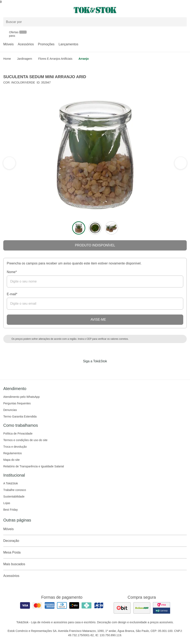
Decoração (95, 541)
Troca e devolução (15, 447)
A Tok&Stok (11, 483)
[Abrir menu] (32, 10)
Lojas (7, 503)
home (7, 59)
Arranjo (84, 59)
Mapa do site (11, 460)
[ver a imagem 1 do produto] (79, 228)
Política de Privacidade (18, 434)
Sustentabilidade (14, 496)
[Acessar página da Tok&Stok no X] (112, 370)
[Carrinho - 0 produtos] (184, 10)
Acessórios (26, 44)
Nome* (12, 272)
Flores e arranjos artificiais (55, 59)
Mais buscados (95, 564)
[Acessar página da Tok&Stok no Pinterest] (101, 370)
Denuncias (10, 410)
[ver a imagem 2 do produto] (95, 228)
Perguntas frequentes (17, 403)
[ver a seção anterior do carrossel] (181, 163)
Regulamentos (13, 453)
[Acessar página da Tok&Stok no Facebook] (78, 370)
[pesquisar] (182, 22)
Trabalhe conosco (15, 490)
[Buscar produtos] (95, 22)
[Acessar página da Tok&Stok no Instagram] (89, 370)
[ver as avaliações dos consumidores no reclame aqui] (142, 608)
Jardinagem (24, 59)
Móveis (9, 44)
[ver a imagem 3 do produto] (111, 228)
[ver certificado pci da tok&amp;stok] (162, 608)
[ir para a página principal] (95, 10)
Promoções (46, 44)
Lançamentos (68, 44)
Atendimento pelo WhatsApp (21, 397)
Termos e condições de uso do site (25, 440)
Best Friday (11, 510)
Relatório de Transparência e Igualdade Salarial (34, 466)
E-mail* (12, 294)
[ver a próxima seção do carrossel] (9, 163)
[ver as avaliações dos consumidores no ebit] (122, 608)
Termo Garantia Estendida (20, 416)
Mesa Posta (95, 552)
